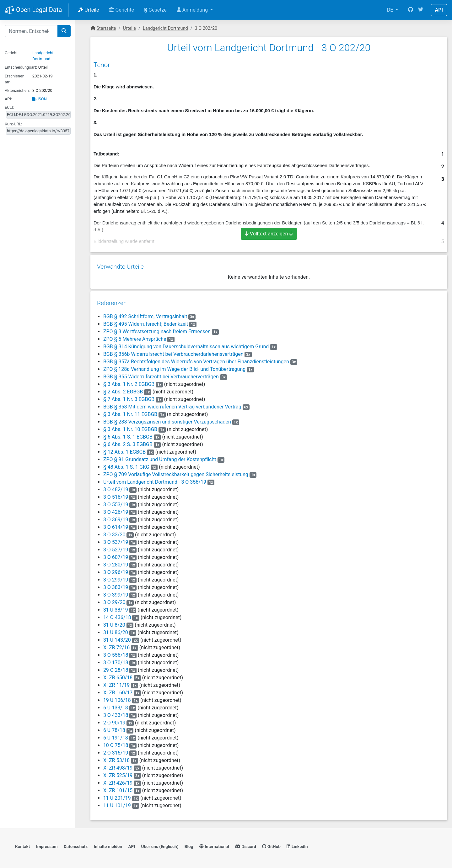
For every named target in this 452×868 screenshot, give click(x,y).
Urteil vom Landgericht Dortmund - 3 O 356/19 (154, 480)
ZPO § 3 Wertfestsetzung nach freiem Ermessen (157, 329)
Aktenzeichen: (17, 90)
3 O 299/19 (116, 578)
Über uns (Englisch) (160, 845)
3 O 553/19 (116, 502)
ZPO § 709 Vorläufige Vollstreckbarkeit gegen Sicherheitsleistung (175, 472)
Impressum (47, 845)
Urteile (89, 10)
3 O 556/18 (116, 653)
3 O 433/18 (116, 713)
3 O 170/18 (116, 660)
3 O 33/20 (114, 532)
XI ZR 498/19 (118, 766)
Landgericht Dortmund (165, 28)
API (439, 10)
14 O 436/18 (117, 615)
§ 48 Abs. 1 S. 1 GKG (126, 465)
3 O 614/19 (116, 525)
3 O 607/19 (116, 555)
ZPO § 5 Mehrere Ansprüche (135, 337)
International (214, 845)
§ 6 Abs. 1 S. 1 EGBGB (128, 435)
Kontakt (22, 845)
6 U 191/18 (115, 736)
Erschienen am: (15, 79)
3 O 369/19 (116, 517)
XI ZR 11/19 (116, 683)
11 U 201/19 (117, 796)
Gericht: (12, 53)
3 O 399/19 (116, 593)
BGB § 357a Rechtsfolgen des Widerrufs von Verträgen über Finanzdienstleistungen (196, 359)
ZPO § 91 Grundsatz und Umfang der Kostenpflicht (159, 457)
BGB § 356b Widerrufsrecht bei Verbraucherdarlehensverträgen (173, 352)
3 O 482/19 (116, 487)
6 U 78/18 (114, 728)
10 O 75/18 (116, 743)
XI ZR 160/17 (118, 690)
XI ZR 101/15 (118, 788)
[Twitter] (421, 10)
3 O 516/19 (116, 495)
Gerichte (121, 10)
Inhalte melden (108, 845)
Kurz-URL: (13, 124)
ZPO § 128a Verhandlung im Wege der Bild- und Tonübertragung (174, 367)
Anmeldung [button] (193, 10)
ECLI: (9, 107)
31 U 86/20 (115, 630)
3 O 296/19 (116, 570)
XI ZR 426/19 (118, 781)
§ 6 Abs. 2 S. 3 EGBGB (128, 442)
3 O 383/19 (116, 585)
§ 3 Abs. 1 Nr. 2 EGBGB (129, 382)
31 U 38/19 (115, 608)
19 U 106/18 (117, 698)
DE (391, 10)
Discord (246, 845)
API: (8, 99)
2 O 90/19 (114, 721)
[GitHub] (411, 10)
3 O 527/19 (116, 547)
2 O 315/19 (116, 751)
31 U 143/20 (117, 638)
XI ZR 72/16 (116, 645)
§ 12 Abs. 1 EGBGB (124, 450)
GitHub (271, 845)
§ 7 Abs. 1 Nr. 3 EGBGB (129, 397)
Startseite (106, 28)
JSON (40, 99)
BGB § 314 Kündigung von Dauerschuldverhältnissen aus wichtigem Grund (186, 344)
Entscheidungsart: (21, 67)
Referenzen (112, 301)
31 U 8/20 (114, 623)
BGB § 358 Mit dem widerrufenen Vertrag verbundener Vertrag (172, 405)
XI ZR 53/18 (116, 758)
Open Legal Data (33, 10)
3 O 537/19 (116, 540)
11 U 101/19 (117, 803)
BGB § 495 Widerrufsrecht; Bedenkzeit (145, 322)
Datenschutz (76, 845)
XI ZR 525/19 (118, 773)
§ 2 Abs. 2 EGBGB (123, 389)
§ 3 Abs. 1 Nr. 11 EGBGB (130, 412)
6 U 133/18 (115, 705)
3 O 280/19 (116, 563)
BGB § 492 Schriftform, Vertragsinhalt (145, 314)
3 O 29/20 (114, 600)
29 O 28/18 (116, 668)
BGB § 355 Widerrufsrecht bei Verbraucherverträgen (161, 374)
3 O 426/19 (116, 510)
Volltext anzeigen (269, 234)
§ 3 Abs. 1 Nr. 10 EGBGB (130, 427)
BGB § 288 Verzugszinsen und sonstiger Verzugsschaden (167, 420)
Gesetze (155, 10)
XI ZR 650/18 (118, 675)
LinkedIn (297, 845)
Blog (189, 845)
